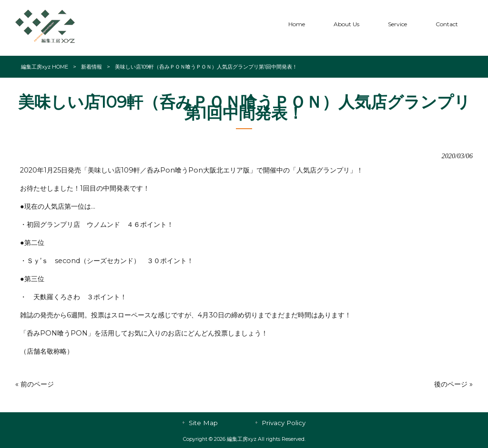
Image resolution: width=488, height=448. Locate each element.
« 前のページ (35, 384)
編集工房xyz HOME (45, 67)
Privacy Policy (284, 423)
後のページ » (453, 384)
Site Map (203, 423)
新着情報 (91, 67)
